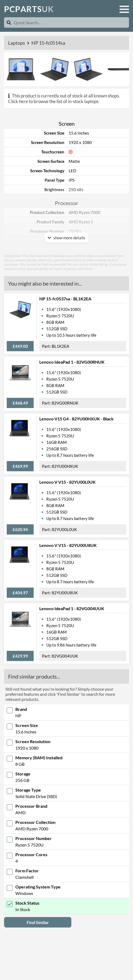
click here (85, 269)
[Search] (9, 22)
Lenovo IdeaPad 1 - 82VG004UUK (72, 608)
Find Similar (38, 922)
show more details (66, 238)
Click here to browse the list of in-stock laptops (53, 101)
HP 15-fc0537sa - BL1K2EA (65, 299)
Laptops (17, 43)
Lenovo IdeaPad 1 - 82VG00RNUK (72, 362)
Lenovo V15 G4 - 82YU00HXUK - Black (76, 419)
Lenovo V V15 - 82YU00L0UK (67, 482)
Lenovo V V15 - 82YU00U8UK (68, 545)
